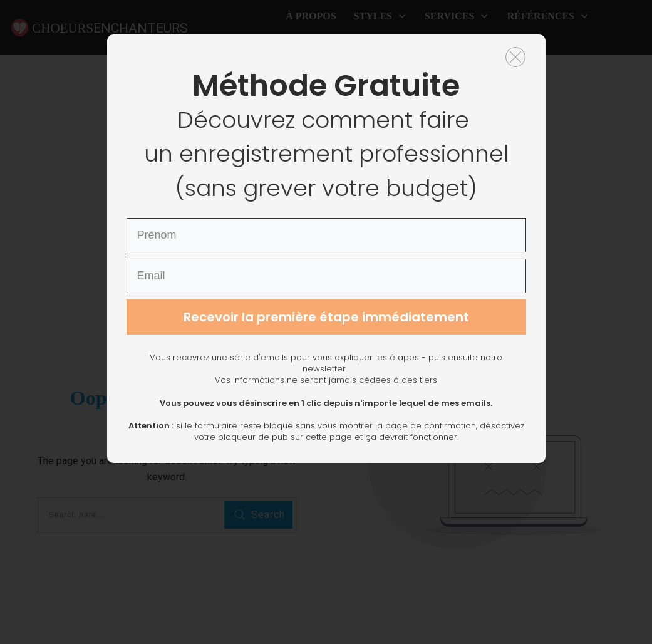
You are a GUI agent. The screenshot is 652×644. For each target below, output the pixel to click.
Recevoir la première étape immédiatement (326, 390)
